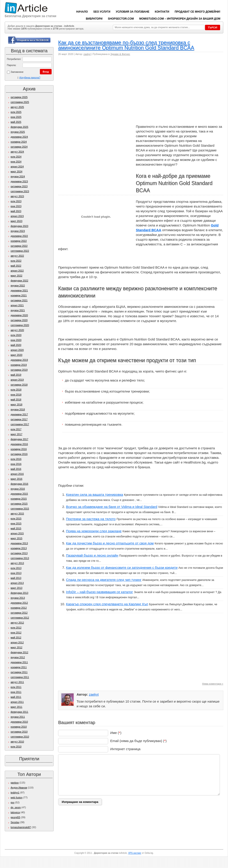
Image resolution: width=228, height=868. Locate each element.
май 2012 (16, 637)
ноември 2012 (19, 608)
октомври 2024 (19, 147)
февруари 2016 (19, 484)
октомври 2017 (19, 419)
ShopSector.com (121, 19)
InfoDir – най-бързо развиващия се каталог (99, 592)
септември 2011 (20, 677)
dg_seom (16, 807)
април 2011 (17, 702)
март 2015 (16, 538)
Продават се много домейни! (197, 12)
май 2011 (16, 697)
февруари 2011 (19, 712)
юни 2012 (16, 633)
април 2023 (17, 216)
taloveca (15, 812)
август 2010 (17, 742)
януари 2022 (18, 286)
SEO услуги (102, 12)
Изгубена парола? (30, 78)
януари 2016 (18, 489)
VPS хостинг (135, 853)
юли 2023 (16, 201)
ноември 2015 (19, 499)
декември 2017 (19, 414)
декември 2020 (19, 315)
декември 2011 (19, 662)
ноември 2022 (19, 241)
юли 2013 (16, 568)
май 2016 (16, 469)
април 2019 (17, 380)
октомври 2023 (19, 186)
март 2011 (16, 707)
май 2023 (16, 211)
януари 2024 (18, 176)
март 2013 (16, 588)
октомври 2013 (19, 553)
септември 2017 (20, 424)
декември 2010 (19, 722)
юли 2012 (16, 628)
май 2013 (16, 578)
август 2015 (17, 514)
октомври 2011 (19, 672)
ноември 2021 (19, 295)
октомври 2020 (19, 320)
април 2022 (17, 271)
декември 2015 (19, 494)
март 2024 (16, 171)
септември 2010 (20, 737)
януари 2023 (18, 231)
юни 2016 (16, 464)
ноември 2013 (19, 548)
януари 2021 (18, 310)
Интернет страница (125, 749)
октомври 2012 (19, 613)
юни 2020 (16, 340)
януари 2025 (18, 132)
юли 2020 (16, 335)
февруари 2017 (19, 439)
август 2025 (17, 107)
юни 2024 (16, 162)
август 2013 (17, 563)
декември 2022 (19, 236)
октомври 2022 (19, 246)
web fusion (17, 797)
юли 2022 (16, 261)
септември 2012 (20, 618)
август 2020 (17, 330)
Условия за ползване (133, 12)
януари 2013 (18, 598)
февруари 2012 (19, 652)
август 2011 (17, 682)
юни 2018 (16, 395)
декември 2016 (19, 444)
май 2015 (16, 528)
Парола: (12, 65)
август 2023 (17, 196)
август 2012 (17, 623)
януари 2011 (18, 717)
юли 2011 (16, 687)
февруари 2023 (19, 226)
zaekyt (87, 54)
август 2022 (17, 256)
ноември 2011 (19, 667)
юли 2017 (16, 429)
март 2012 (16, 647)
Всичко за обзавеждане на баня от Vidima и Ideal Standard (112, 507)
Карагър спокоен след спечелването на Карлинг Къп (107, 604)
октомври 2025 (19, 97)
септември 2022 (20, 251)
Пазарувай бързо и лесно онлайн (92, 555)
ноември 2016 (19, 449)
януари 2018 (18, 409)
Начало (82, 12)
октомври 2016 (19, 454)
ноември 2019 (19, 365)
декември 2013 (19, 543)
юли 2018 (16, 390)
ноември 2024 (19, 142)
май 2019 (16, 375)
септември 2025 (20, 102)
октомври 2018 (19, 385)
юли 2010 (16, 747)
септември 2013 (20, 558)
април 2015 (17, 533)
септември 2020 (20, 325)
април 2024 (17, 167)
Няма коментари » (213, 684)
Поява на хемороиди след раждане (94, 531)
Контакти (162, 12)
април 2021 (17, 305)
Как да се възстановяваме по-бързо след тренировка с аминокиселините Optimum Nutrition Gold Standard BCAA (126, 45)
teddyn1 (15, 793)
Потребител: (14, 59)
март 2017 (16, 434)
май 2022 (16, 266)
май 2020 (16, 345)
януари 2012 (18, 657)
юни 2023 (16, 206)
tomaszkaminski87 (21, 827)
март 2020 (16, 355)
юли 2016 (16, 459)
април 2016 (17, 474)
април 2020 (17, 350)
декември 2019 (19, 360)
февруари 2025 (19, 127)
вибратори (94, 19)
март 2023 (16, 221)
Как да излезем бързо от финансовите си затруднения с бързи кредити (122, 568)
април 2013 (17, 583)
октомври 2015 (19, 504)
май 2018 (16, 400)
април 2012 (17, 642)
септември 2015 (20, 509)
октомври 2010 (19, 732)
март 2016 (16, 479)
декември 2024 (19, 137)
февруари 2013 (19, 593)
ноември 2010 (19, 727)
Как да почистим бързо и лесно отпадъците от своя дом (110, 543)
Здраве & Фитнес (120, 54)
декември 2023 (19, 181)
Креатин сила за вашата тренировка (95, 495)
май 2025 (16, 122)
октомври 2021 (19, 300)
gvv (13, 802)
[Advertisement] (103, 91)
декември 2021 (19, 290)
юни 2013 (16, 573)
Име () (116, 733)
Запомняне (15, 72)
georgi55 (15, 817)
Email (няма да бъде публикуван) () (138, 741)
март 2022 (16, 276)
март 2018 (16, 404)
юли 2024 (16, 157)
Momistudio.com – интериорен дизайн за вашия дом (180, 19)
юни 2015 (16, 523)
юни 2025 (16, 117)
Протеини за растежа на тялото (91, 519)
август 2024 (17, 152)
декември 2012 (19, 603)
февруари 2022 (19, 281)
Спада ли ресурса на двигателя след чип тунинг (104, 580)
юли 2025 (16, 112)
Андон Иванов (19, 788)
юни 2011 (16, 692)
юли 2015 (16, 519)
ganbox (15, 783)
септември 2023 (20, 191)
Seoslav (15, 822)
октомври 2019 (19, 370)
